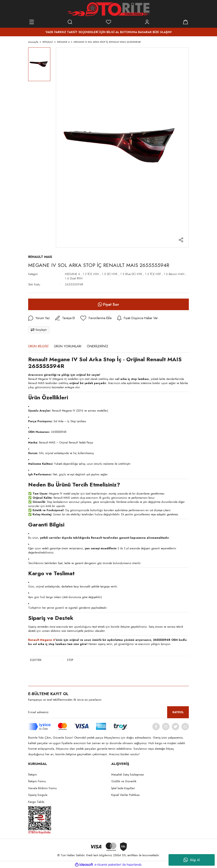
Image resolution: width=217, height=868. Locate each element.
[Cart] (185, 22)
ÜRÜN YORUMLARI (68, 346)
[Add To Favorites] (96, 318)
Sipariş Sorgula (38, 795)
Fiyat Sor (108, 304)
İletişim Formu (37, 781)
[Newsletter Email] (108, 712)
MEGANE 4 (72, 274)
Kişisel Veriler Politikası (125, 795)
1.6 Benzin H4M (174, 274)
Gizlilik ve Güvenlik (124, 781)
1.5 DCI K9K (110, 274)
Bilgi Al (192, 860)
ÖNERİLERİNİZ (98, 346)
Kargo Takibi (36, 802)
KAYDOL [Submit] (178, 712)
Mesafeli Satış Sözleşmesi (128, 775)
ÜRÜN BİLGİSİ (38, 346)
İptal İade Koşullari (123, 788)
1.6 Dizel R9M (74, 278)
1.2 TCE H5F (153, 274)
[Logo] (108, 9)
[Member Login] (147, 22)
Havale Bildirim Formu (42, 788)
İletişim (33, 775)
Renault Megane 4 (42, 640)
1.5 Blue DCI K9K (131, 274)
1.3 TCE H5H (91, 274)
